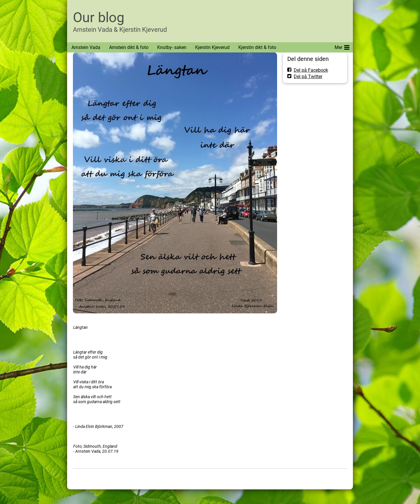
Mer (342, 46)
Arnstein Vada (86, 47)
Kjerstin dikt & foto (257, 47)
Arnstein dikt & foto (129, 47)
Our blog (99, 17)
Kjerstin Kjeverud (212, 47)
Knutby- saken (172, 47)
